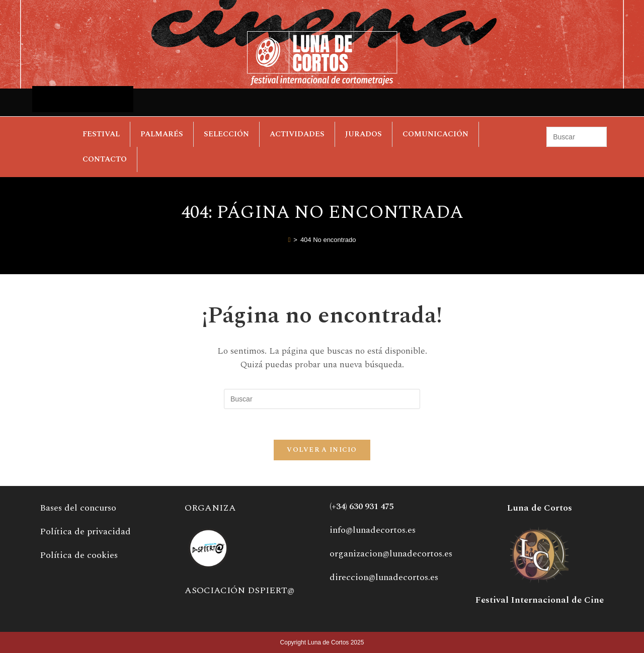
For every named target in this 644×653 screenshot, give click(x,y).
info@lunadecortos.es (373, 530)
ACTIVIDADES (297, 134)
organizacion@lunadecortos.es (391, 554)
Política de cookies (79, 555)
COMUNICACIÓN (435, 134)
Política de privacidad (85, 532)
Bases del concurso (78, 508)
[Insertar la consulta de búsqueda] (576, 137)
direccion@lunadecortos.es (384, 577)
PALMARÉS (162, 134)
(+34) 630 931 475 (362, 507)
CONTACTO (105, 159)
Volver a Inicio (322, 450)
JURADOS (364, 134)
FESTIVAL (101, 134)
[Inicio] (290, 240)
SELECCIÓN (226, 134)
